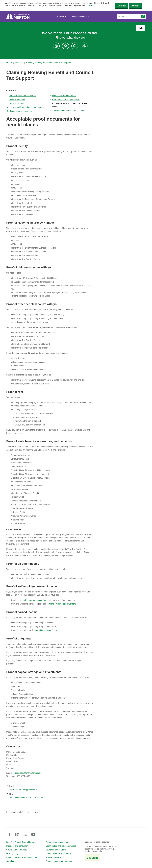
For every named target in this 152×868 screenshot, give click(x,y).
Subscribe (93, 858)
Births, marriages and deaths (58, 842)
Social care (11, 861)
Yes (29, 812)
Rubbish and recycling (55, 857)
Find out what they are (70, 37)
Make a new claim (17, 100)
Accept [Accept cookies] (135, 6)
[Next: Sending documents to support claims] (79, 797)
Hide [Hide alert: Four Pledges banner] (140, 28)
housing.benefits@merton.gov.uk (27, 773)
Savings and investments (21, 111)
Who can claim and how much (23, 96)
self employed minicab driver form (61, 604)
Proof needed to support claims (66, 100)
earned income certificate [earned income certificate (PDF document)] (46, 630)
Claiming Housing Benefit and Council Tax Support (49, 62)
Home (9, 62)
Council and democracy (17, 850)
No (36, 812)
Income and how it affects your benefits (27, 107)
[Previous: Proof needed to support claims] (79, 790)
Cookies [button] (89, 5)
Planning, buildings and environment (22, 857)
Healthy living (12, 854)
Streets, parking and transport (59, 861)
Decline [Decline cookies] (122, 6)
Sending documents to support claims (69, 110)
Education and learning (56, 850)
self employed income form (35, 600)
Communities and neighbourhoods (61, 846)
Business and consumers (17, 846)
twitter (25, 834)
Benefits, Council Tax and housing (21, 842)
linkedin (17, 834)
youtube (33, 834)
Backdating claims (17, 103)
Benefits (19, 62)
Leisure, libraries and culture (58, 854)
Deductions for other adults (64, 96)
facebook (9, 834)
